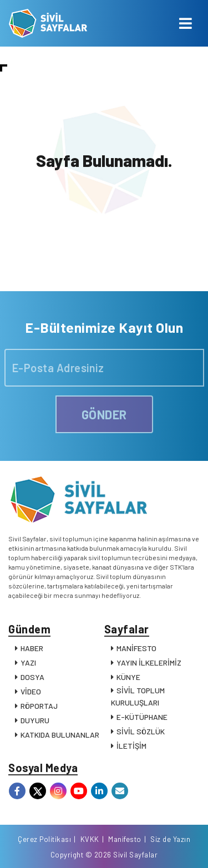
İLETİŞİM (131, 746)
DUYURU (35, 720)
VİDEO (31, 691)
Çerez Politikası (44, 839)
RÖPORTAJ (39, 706)
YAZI (28, 663)
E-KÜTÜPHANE (142, 717)
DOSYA (32, 677)
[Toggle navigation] (186, 23)
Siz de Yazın (170, 839)
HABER (32, 648)
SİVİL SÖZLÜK (141, 731)
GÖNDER (104, 414)
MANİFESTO (136, 648)
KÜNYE (128, 677)
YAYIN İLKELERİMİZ (149, 663)
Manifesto (125, 839)
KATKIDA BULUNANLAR (60, 735)
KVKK (90, 839)
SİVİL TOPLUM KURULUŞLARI (138, 696)
